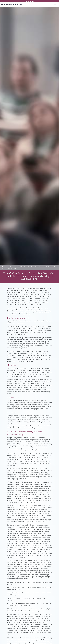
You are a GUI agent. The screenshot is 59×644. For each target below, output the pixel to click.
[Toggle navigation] (55, 5)
